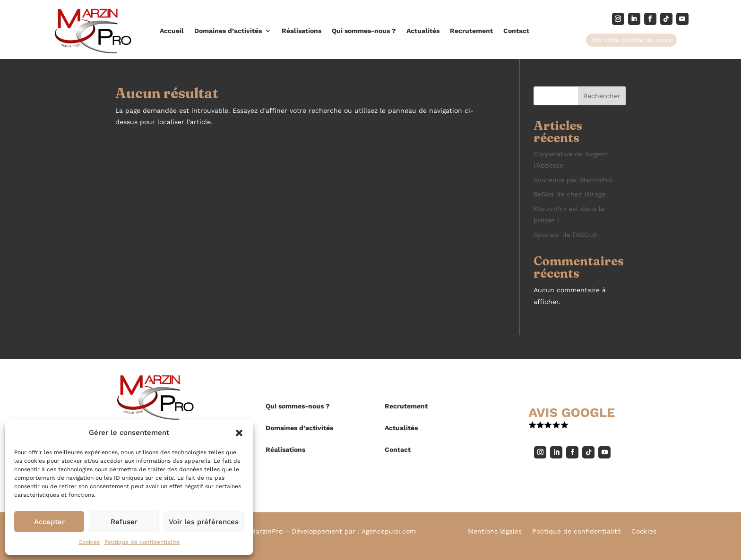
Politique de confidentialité (142, 542)
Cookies (89, 542)
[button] (239, 433)
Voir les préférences (204, 522)
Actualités (423, 31)
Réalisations (302, 31)
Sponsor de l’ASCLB (565, 235)
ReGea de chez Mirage (569, 194)
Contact (516, 31)
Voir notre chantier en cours (632, 40)
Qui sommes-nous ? (364, 31)
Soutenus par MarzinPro (573, 180)
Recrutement (471, 31)
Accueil (172, 31)
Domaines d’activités (228, 31)
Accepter (49, 522)
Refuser (124, 522)
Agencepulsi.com (389, 531)
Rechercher (602, 96)
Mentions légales (495, 531)
